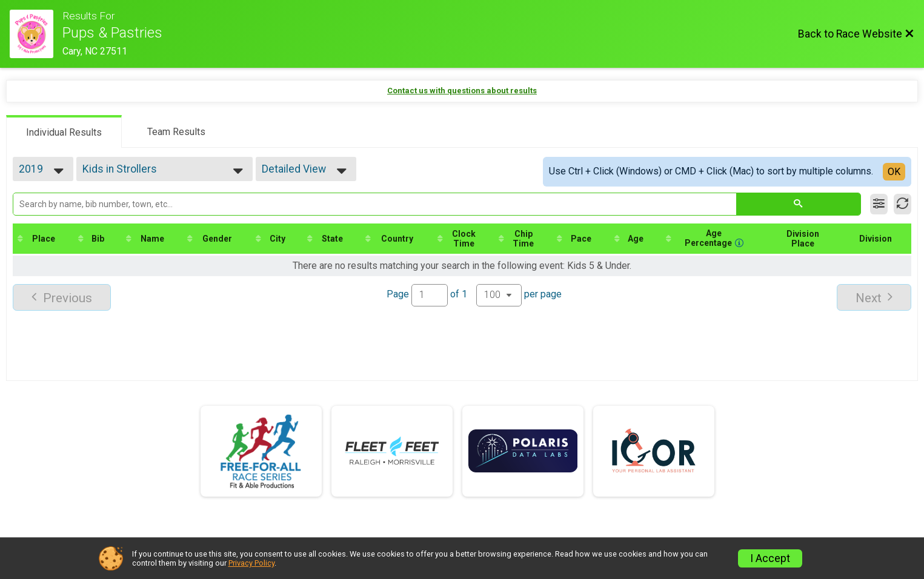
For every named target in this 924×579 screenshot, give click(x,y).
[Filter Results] (879, 204)
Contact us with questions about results (462, 91)
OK (894, 172)
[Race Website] (36, 34)
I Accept (770, 558)
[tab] (64, 131)
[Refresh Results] (902, 204)
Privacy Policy (251, 563)
